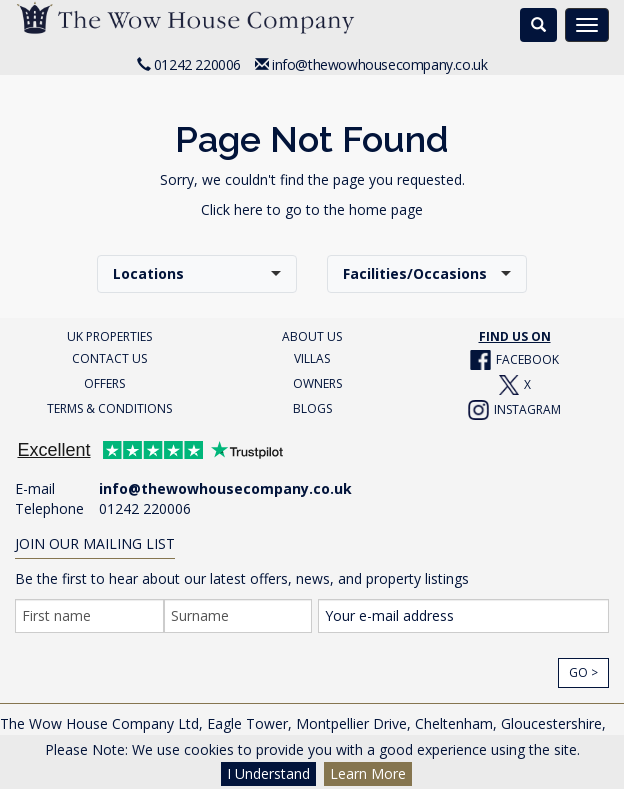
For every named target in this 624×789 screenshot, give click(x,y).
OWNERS (317, 383)
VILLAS (312, 358)
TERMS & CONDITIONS (109, 408)
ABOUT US (312, 336)
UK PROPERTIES (109, 336)
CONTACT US (109, 358)
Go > (583, 672)
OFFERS (104, 383)
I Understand (268, 773)
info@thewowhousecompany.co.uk (379, 64)
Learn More (368, 773)
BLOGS (312, 408)
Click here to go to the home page (312, 209)
